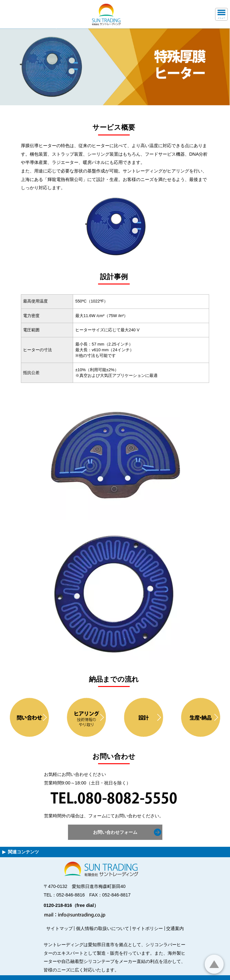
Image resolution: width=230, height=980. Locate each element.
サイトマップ (59, 928)
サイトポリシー (147, 928)
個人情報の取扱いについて (103, 928)
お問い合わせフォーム (115, 832)
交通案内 (175, 928)
